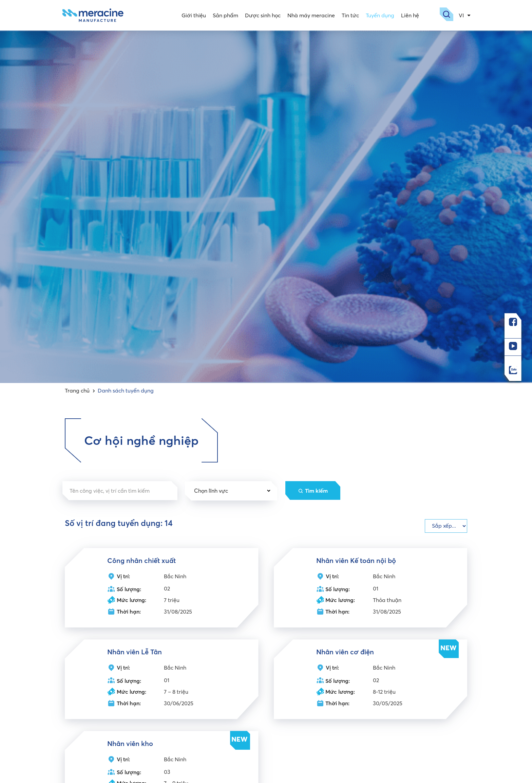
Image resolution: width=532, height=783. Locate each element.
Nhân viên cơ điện (345, 652)
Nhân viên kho (130, 744)
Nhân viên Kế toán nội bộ (356, 560)
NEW (449, 648)
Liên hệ (409, 15)
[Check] (446, 526)
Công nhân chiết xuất (141, 560)
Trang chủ (77, 390)
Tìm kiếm (317, 491)
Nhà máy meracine (310, 15)
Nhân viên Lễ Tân (135, 652)
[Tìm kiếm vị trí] (120, 491)
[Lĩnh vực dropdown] (231, 491)
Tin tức (349, 15)
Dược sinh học (262, 15)
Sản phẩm (224, 15)
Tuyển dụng (379, 15)
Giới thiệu (193, 15)
